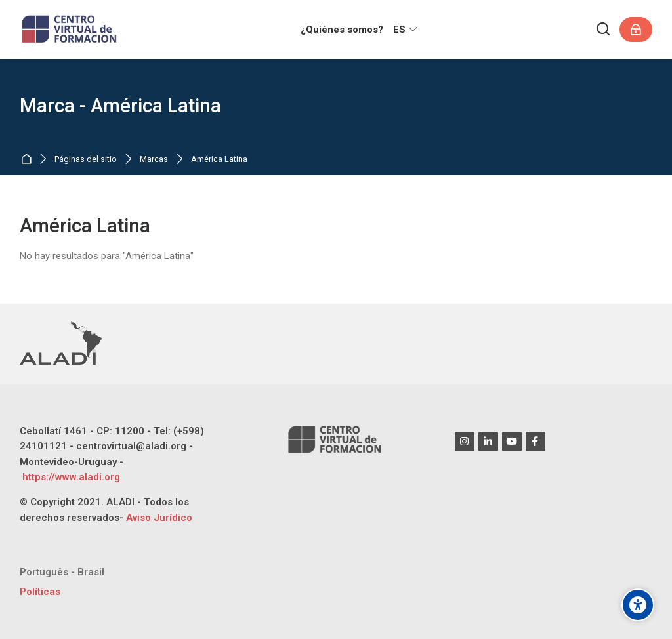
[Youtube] (512, 442)
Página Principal (29, 160)
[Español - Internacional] (406, 30)
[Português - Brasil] (62, 572)
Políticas (40, 592)
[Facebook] (535, 442)
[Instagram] (465, 442)
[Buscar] (604, 30)
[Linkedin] (488, 442)
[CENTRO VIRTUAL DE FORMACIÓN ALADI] (71, 30)
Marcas (154, 160)
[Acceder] (636, 30)
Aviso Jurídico (159, 518)
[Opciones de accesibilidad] (638, 605)
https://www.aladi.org (70, 477)
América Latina (219, 160)
